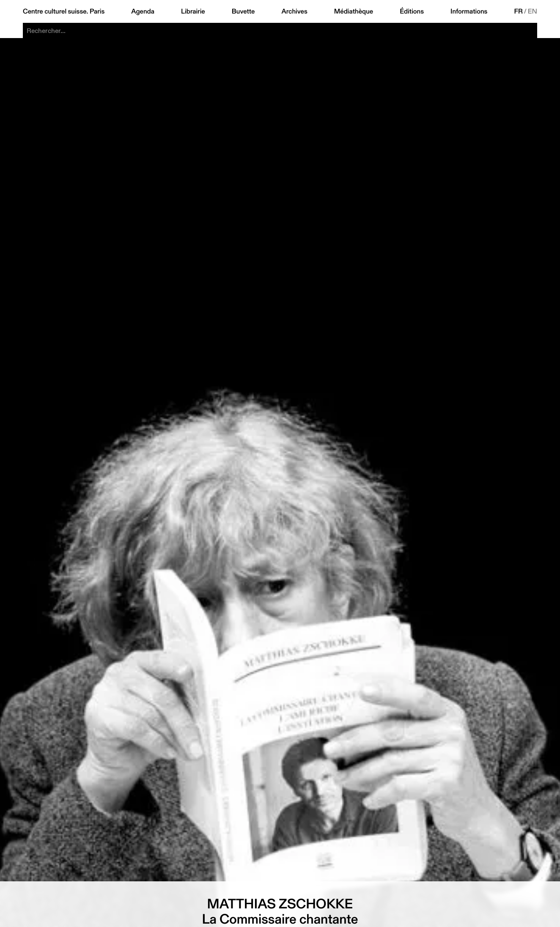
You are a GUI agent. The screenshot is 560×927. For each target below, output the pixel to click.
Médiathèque (354, 11)
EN (533, 11)
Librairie (193, 11)
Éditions (412, 11)
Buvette (243, 11)
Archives (294, 11)
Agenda (143, 11)
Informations (469, 11)
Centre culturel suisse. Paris (64, 11)
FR (518, 11)
